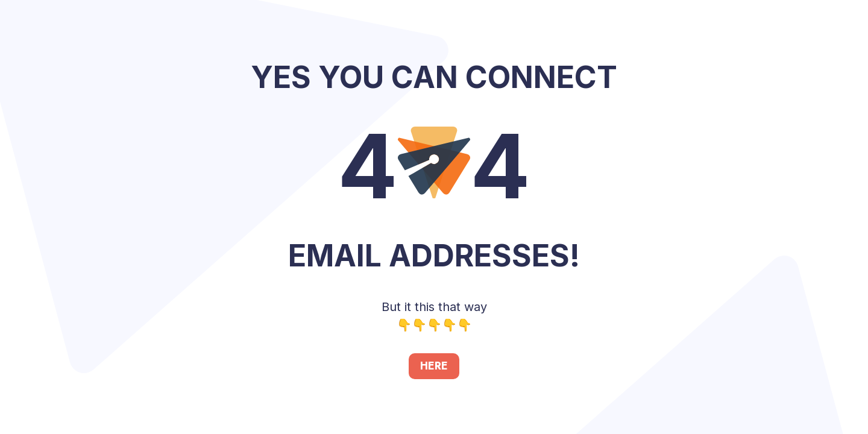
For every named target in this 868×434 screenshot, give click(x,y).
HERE (434, 366)
